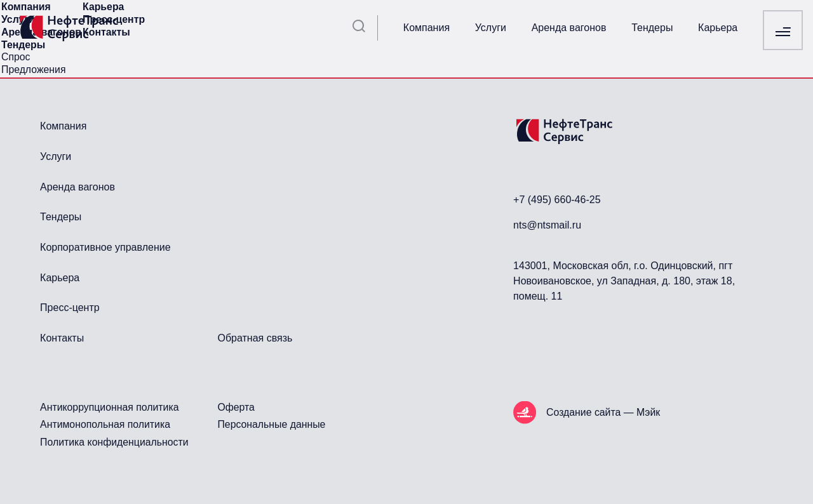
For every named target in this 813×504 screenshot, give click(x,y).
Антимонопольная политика (105, 424)
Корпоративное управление (105, 247)
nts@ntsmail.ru (547, 225)
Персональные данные (271, 424)
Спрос (16, 57)
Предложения (33, 70)
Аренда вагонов (569, 28)
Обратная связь (255, 338)
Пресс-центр (70, 308)
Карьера (718, 28)
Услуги (491, 28)
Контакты (62, 338)
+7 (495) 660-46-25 (557, 200)
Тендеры (652, 28)
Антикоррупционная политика (109, 407)
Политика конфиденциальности (114, 442)
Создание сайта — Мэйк (603, 412)
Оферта (236, 407)
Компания (427, 28)
